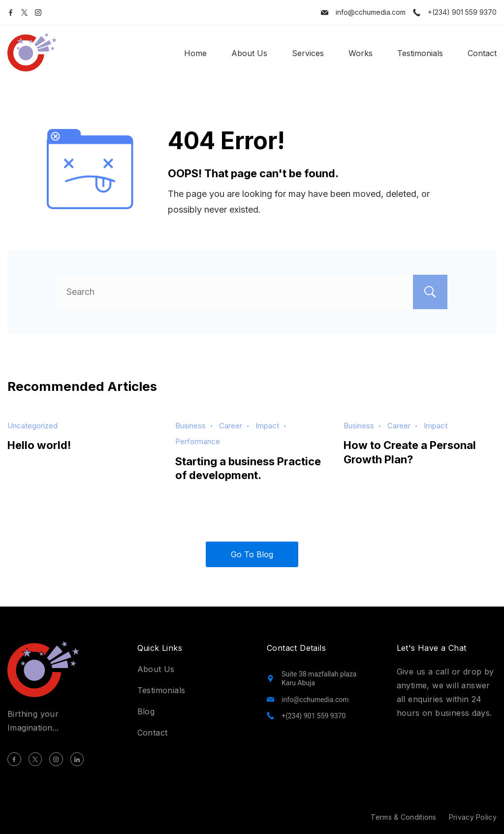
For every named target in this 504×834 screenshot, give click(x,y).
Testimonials (420, 53)
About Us (249, 53)
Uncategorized (32, 426)
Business (190, 426)
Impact (267, 426)
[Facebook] (11, 13)
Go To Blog (252, 554)
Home (195, 53)
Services (308, 53)
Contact (482, 53)
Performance (198, 441)
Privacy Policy (473, 817)
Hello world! (39, 445)
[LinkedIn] (77, 759)
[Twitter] (24, 13)
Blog (146, 711)
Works (361, 53)
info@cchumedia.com (371, 12)
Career (231, 426)
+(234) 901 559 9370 (462, 12)
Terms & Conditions (403, 817)
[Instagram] (38, 13)
